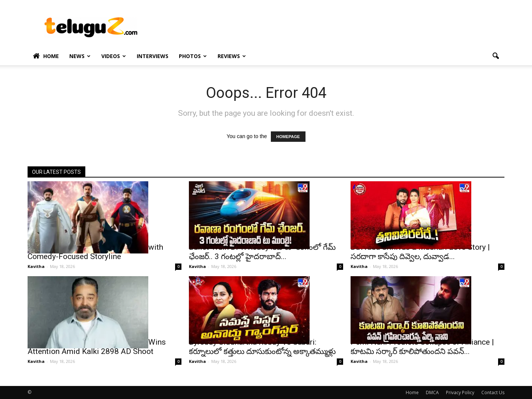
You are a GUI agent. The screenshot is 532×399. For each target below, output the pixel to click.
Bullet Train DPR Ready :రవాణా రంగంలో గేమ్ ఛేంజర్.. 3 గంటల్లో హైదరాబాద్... (262, 252)
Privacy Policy (460, 392)
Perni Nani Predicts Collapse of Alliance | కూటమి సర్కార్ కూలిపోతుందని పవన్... (422, 347)
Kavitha (36, 266)
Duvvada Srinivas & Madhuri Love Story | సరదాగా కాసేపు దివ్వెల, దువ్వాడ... (420, 252)
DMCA (432, 392)
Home (46, 56)
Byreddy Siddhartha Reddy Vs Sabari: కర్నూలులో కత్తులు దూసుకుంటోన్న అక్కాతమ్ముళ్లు (262, 347)
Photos (193, 56)
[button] (495, 56)
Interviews (153, 56)
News (80, 56)
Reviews (232, 56)
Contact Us (493, 392)
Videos (114, 56)
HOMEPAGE (288, 137)
